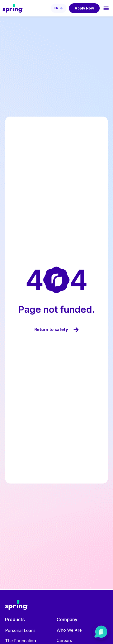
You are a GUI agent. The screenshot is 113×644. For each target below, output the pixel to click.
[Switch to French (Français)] (59, 8)
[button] (106, 8)
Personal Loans (20, 630)
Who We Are (69, 630)
